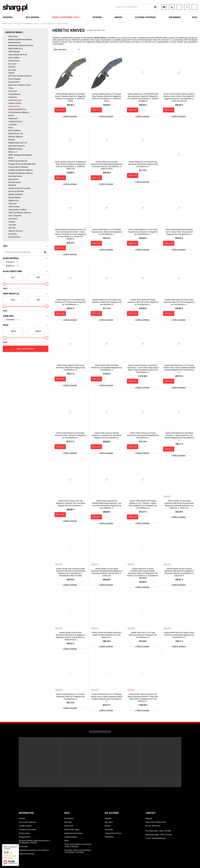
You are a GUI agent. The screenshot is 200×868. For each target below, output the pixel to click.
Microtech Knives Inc (17, 146)
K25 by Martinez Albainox (19, 112)
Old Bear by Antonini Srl (18, 161)
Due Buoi (12, 67)
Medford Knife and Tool (18, 143)
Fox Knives (13, 91)
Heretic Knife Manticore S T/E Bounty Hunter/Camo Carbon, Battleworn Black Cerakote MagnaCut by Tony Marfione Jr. (179, 369)
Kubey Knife (13, 118)
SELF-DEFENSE (32, 17)
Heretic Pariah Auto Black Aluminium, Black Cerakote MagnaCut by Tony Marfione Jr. (107, 635)
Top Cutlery (13, 219)
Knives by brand (48, 24)
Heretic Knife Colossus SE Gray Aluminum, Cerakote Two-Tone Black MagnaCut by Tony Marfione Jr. (70, 503)
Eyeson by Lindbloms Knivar (20, 85)
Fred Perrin (13, 97)
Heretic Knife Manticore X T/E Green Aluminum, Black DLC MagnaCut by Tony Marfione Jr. (70, 697)
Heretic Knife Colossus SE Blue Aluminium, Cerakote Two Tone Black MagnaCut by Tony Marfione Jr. (107, 435)
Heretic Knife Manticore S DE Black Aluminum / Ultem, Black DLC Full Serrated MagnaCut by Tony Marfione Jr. (179, 436)
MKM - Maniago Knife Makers (20, 155)
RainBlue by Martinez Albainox (20, 170)
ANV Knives (13, 36)
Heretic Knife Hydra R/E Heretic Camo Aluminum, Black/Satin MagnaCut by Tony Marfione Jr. (179, 635)
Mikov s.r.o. (13, 152)
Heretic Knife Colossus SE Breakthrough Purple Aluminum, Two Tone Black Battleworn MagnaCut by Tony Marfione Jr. (107, 504)
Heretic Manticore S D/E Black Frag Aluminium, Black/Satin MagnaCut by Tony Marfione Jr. (143, 164)
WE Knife (12, 228)
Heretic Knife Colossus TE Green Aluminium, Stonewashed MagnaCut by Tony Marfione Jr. (143, 435)
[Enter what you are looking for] (26, 252)
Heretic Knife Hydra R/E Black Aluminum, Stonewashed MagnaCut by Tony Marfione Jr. (107, 368)
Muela (11, 158)
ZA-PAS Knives (14, 237)
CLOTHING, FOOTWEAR (145, 17)
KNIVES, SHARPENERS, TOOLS (66, 17)
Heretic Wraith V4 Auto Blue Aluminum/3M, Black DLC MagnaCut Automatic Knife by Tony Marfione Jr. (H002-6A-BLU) (70, 636)
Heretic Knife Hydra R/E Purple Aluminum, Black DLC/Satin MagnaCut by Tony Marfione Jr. (143, 302)
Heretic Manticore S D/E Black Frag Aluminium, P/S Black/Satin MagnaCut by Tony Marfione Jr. (70, 302)
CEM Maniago (14, 52)
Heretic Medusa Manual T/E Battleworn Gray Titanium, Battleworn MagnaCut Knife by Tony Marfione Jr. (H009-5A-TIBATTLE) (70, 165)
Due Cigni (12, 70)
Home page (7, 24)
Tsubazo (12, 222)
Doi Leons (12, 64)
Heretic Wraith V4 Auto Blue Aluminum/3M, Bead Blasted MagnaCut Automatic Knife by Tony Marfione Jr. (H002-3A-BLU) (107, 165)
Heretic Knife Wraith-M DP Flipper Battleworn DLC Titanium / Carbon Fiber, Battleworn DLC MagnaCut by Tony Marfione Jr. (143, 504)
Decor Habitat (14, 58)
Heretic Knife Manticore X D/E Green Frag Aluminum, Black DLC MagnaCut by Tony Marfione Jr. (143, 232)
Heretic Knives (14, 106)
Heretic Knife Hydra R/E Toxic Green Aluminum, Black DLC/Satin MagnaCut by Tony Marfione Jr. (179, 302)
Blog (195, 17)
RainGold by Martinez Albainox (21, 173)
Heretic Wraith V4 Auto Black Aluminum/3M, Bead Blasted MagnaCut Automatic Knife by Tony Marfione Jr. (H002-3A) (107, 572)
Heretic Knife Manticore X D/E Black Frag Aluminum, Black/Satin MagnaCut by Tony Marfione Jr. (107, 232)
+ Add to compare (70, 116)
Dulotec (11, 73)
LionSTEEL (13, 125)
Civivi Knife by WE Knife (18, 55)
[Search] (45, 252)
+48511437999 (165, 831)
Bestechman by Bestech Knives (21, 45)
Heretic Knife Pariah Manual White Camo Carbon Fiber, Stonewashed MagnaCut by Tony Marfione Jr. (179, 232)
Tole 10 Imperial (15, 216)
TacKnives (12, 204)
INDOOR (118, 17)
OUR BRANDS (175, 17)
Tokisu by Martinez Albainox (20, 213)
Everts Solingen (15, 79)
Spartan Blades (14, 197)
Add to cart (60, 110)
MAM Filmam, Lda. (16, 134)
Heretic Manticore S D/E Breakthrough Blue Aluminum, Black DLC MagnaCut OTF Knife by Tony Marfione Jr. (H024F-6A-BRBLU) (143, 97)
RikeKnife (12, 185)
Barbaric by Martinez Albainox (20, 39)
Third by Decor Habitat (17, 210)
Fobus (11, 88)
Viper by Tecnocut (15, 231)
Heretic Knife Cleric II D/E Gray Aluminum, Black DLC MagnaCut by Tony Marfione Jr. (143, 635)
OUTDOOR (97, 17)
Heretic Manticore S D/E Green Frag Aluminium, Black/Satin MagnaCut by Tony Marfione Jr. (107, 302)
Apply (5, 288)
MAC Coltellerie (15, 131)
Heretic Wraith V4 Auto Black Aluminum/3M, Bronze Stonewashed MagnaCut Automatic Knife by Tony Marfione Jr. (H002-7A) (179, 504)
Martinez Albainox (16, 137)
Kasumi (11, 115)
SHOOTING (8, 17)
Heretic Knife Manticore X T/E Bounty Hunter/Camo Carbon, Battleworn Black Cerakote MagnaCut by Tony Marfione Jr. (107, 698)
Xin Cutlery (13, 234)
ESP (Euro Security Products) (20, 76)
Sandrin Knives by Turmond (19, 188)
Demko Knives (14, 61)
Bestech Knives (14, 43)
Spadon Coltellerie (16, 194)
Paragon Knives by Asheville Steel (22, 164)
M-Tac (11, 128)
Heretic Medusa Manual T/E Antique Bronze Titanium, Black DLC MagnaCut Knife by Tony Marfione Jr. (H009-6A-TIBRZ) (70, 97)
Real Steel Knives (15, 176)
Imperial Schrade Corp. (17, 109)
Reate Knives (14, 179)
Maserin (12, 140)
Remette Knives (15, 182)
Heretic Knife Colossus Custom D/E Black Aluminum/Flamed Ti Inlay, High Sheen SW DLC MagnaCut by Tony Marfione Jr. (143, 698)
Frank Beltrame (14, 94)
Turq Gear (12, 225)
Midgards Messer (15, 149)
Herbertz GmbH (15, 103)
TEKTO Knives (14, 207)
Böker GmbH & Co (16, 49)
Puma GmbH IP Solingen (18, 167)
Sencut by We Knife (16, 191)
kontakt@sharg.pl (159, 838)
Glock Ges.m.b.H (15, 100)
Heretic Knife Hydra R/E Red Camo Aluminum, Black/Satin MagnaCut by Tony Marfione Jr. (70, 368)
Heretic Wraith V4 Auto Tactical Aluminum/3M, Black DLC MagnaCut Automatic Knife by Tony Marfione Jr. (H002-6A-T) (179, 572)
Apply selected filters (26, 349)
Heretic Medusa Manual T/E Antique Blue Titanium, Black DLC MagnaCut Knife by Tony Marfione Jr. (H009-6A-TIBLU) (107, 97)
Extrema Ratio (14, 82)
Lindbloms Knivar (15, 122)
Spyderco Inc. (14, 200)
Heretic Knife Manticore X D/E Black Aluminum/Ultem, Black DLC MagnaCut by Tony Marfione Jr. (70, 435)
